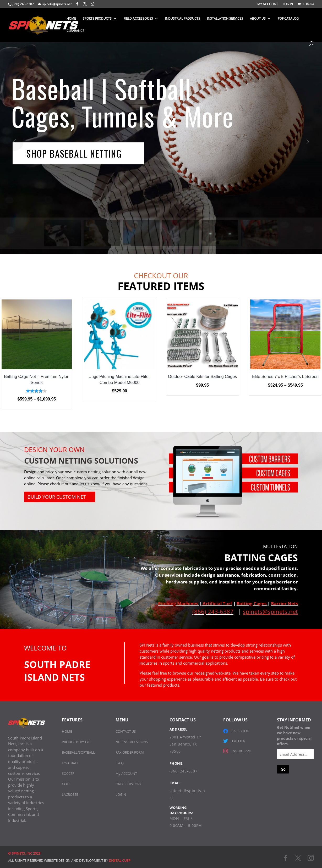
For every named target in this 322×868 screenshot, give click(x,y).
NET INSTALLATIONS (132, 742)
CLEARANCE (75, 31)
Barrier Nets (284, 603)
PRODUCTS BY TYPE (77, 742)
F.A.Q (120, 763)
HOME (71, 19)
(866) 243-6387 (213, 611)
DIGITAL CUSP (120, 860)
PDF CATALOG (288, 19)
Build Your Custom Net (57, 497)
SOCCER (68, 774)
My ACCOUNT (126, 774)
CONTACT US (126, 731)
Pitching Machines (178, 603)
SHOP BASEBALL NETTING (74, 153)
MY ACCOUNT (268, 4)
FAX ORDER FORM (130, 752)
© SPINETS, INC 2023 (24, 853)
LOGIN (121, 794)
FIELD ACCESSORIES (138, 19)
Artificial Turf (217, 603)
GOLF (66, 784)
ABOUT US (258, 19)
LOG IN (288, 4)
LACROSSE (70, 794)
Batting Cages (252, 603)
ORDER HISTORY (128, 784)
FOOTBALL (70, 763)
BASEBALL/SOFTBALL (78, 752)
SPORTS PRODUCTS (97, 19)
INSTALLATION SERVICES (225, 19)
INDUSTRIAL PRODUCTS (183, 19)
